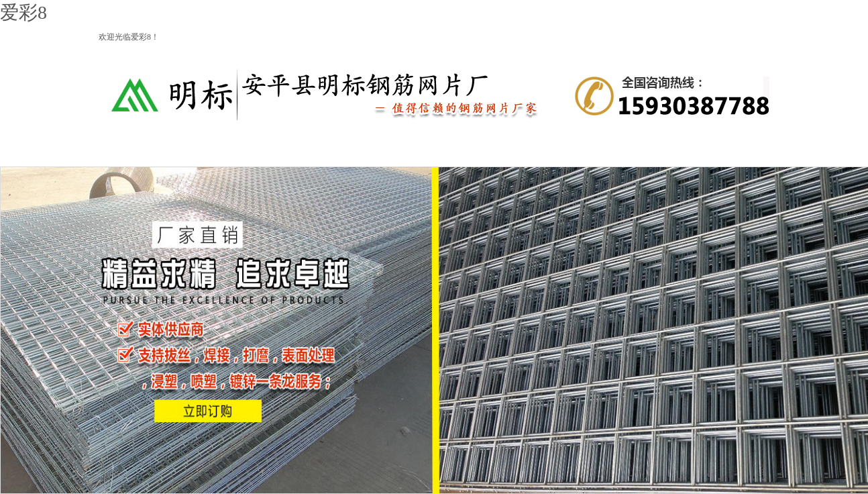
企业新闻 (644, 149)
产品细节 (560, 149)
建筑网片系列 (392, 149)
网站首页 (141, 149)
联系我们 (728, 149)
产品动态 (476, 149)
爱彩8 (23, 12)
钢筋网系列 (309, 149)
